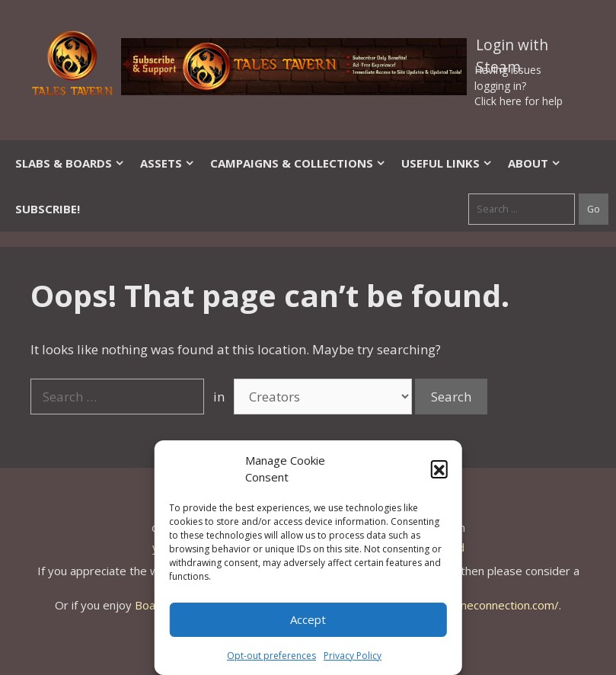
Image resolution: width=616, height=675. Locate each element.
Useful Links (447, 163)
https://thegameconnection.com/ (473, 605)
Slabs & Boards (70, 163)
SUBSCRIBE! (48, 209)
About (535, 163)
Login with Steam (512, 48)
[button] (439, 469)
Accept (308, 619)
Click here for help (519, 101)
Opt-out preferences (271, 656)
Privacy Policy (353, 656)
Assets (168, 163)
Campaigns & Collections (298, 163)
